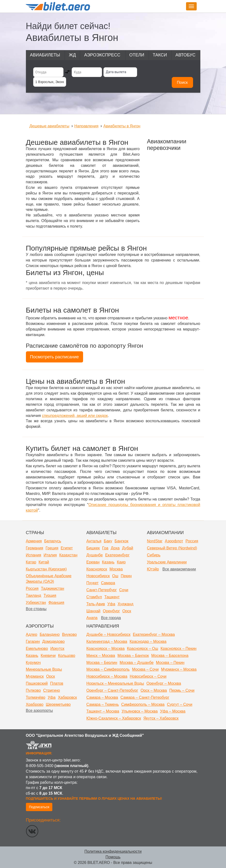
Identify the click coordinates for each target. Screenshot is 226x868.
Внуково (69, 634)
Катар (31, 562)
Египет (67, 548)
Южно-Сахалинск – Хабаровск (114, 718)
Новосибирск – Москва (107, 676)
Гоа (105, 548)
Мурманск (35, 676)
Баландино (50, 634)
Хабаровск (67, 697)
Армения (34, 541)
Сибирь (154, 555)
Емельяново (37, 649)
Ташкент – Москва (103, 711)
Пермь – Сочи (182, 690)
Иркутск (57, 649)
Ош (115, 576)
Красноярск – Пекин (179, 649)
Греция (52, 548)
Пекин (126, 576)
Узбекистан (36, 603)
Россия (32, 588)
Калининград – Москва (107, 641)
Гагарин (33, 641)
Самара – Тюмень (103, 704)
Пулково (33, 690)
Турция (50, 595)
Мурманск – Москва (179, 669)
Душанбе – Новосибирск (109, 634)
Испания (34, 555)
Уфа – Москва (173, 711)
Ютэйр (153, 569)
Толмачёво (36, 697)
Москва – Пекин (170, 663)
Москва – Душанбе (137, 663)
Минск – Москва (101, 656)
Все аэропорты (39, 711)
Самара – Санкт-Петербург (145, 697)
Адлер (32, 634)
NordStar (155, 541)
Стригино (51, 690)
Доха (115, 548)
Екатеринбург (117, 555)
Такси (160, 55)
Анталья (94, 541)
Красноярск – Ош (142, 649)
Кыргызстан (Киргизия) (46, 569)
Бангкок (121, 541)
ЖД (72, 55)
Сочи (124, 590)
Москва (116, 569)
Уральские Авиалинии (167, 562)
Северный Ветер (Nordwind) (172, 548)
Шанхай (94, 611)
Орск (127, 611)
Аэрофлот (174, 541)
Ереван (93, 562)
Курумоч (33, 663)
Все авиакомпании (179, 569)
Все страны (36, 609)
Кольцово (67, 656)
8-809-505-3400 (40, 766)
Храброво (35, 704)
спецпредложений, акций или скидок (75, 416)
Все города (111, 618)
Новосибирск (98, 576)
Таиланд (34, 595)
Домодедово (53, 641)
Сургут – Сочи (180, 704)
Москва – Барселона (170, 656)
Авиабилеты (45, 55)
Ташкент (112, 597)
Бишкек (93, 548)
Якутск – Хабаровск (161, 718)
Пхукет (93, 583)
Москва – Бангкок (133, 656)
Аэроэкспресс (102, 55)
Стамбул (94, 597)
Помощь (113, 857)
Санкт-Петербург (102, 590)
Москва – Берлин (102, 663)
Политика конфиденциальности (113, 851)
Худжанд (126, 604)
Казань (108, 562)
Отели (137, 55)
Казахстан (68, 555)
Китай (44, 562)
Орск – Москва (154, 690)
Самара (108, 583)
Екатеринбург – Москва (154, 634)
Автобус (185, 55)
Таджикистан (53, 588)
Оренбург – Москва (164, 683)
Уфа (111, 604)
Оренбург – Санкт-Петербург (112, 690)
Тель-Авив (96, 604)
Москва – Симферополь (108, 669)
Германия (35, 548)
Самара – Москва (102, 697)
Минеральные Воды (44, 669)
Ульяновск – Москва (140, 711)
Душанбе (95, 555)
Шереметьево (58, 704)
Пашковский (37, 683)
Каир (121, 562)
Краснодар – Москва (148, 641)
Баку (108, 541)
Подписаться (39, 807)
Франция (56, 603)
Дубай (128, 548)
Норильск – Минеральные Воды (115, 683)
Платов (57, 683)
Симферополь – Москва (143, 704)
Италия (50, 555)
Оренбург (111, 611)
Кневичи (48, 656)
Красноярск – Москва (106, 649)
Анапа (92, 618)
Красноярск (97, 569)
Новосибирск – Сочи (148, 676)
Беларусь (53, 541)
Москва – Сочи (145, 669)
